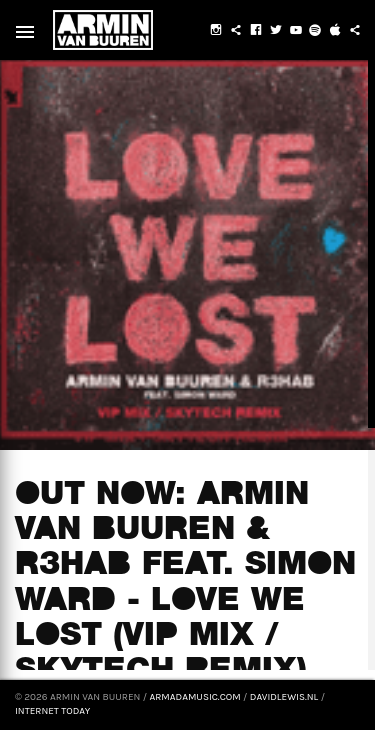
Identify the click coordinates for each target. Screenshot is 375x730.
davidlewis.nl (284, 697)
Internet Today (52, 711)
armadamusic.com (194, 697)
